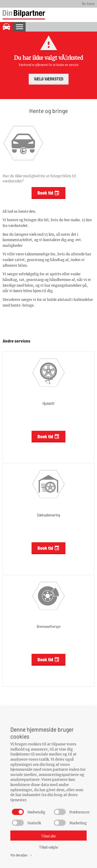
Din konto (88, 3)
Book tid (49, 193)
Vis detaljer (21, 855)
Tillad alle (48, 836)
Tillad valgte (49, 847)
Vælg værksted (49, 79)
